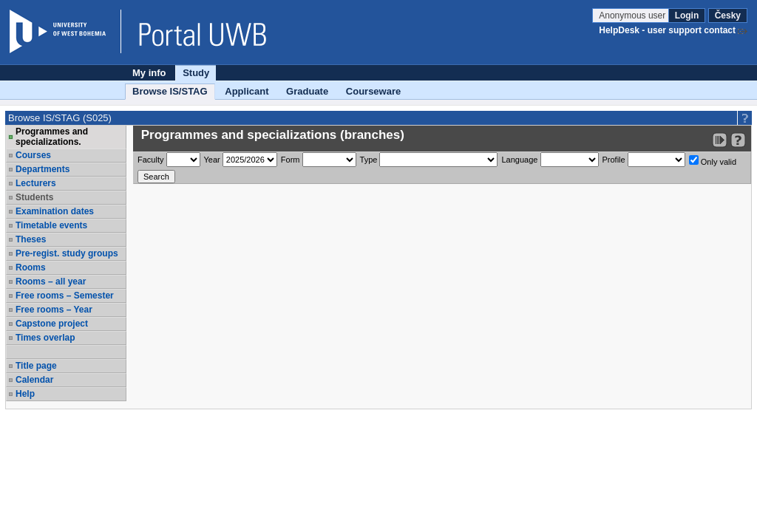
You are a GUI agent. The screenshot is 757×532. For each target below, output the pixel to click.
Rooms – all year (51, 282)
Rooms (31, 267)
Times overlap (45, 338)
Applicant (247, 91)
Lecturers (36, 183)
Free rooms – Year (54, 310)
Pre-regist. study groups (67, 253)
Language (519, 160)
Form (291, 160)
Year (212, 160)
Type (369, 160)
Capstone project (52, 324)
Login (687, 16)
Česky (728, 16)
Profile (614, 160)
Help (25, 394)
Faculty (150, 160)
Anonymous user (633, 16)
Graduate (307, 91)
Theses (31, 239)
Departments (43, 169)
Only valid (713, 161)
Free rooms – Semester (65, 296)
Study (196, 73)
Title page (36, 366)
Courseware (373, 91)
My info (149, 73)
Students (34, 197)
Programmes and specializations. (52, 137)
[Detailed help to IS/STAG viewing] (738, 140)
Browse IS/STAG (170, 91)
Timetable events (51, 225)
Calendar (34, 380)
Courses (33, 155)
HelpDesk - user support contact (667, 30)
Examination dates (55, 211)
